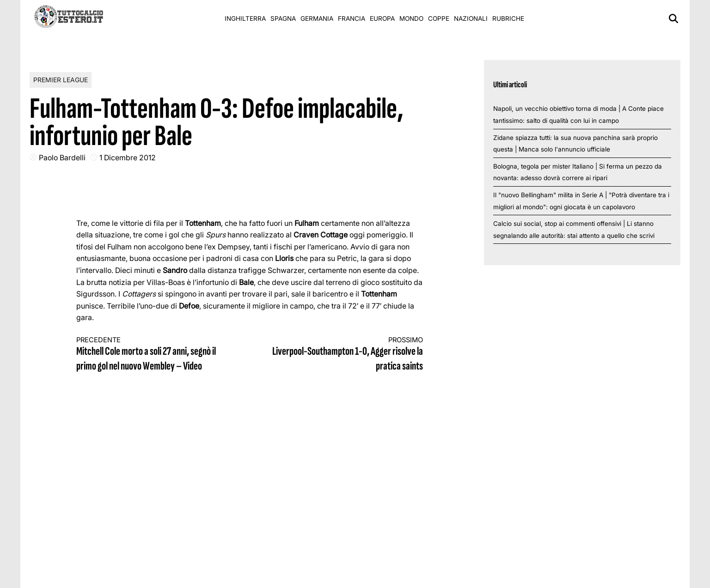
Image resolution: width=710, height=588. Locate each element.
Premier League (61, 80)
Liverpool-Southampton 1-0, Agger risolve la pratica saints (345, 355)
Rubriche (508, 18)
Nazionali (471, 18)
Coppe (439, 18)
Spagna (283, 18)
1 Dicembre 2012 (128, 158)
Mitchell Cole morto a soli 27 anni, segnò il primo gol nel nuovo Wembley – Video (154, 355)
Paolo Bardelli (62, 158)
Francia (352, 18)
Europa (382, 18)
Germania (317, 18)
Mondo (411, 18)
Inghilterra (245, 18)
